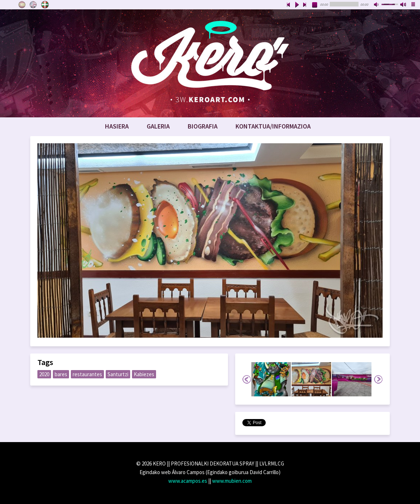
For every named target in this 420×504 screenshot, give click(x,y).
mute (377, 5)
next (305, 5)
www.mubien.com (232, 481)
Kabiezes (144, 374)
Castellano (22, 5)
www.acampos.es (188, 481)
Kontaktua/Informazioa (273, 126)
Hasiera (117, 126)
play (297, 5)
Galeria (158, 126)
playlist (414, 5)
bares (61, 374)
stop (315, 5)
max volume (403, 5)
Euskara (45, 5)
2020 (44, 374)
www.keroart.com (210, 63)
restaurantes (87, 374)
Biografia (203, 126)
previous (288, 5)
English (33, 5)
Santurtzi (118, 374)
